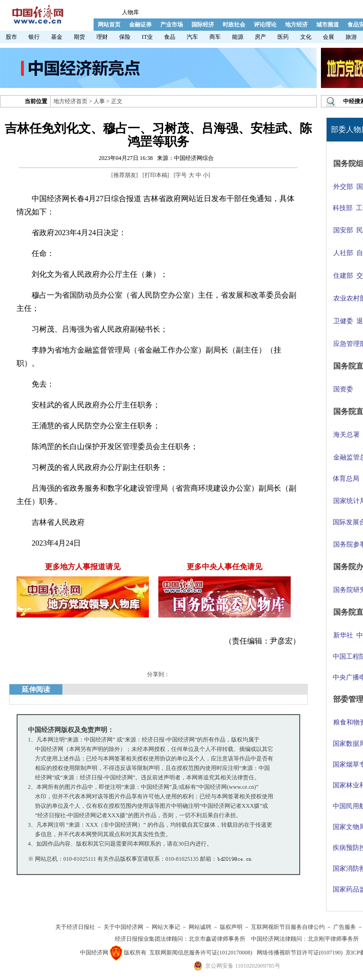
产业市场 (172, 25)
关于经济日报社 (75, 927)
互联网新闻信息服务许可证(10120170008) (201, 953)
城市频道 (328, 25)
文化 (306, 37)
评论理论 (265, 25)
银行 (34, 37)
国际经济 (203, 25)
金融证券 (140, 25)
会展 (328, 37)
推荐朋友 (125, 175)
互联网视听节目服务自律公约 (288, 927)
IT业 (147, 37)
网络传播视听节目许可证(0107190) (300, 953)
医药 (283, 37)
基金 (57, 37)
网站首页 (109, 25)
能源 (238, 37)
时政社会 (234, 25)
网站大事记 (166, 927)
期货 (79, 37)
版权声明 (231, 927)
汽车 (192, 37)
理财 (102, 37)
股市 (11, 37)
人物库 (130, 12)
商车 (215, 37)
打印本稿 (156, 175)
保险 (125, 37)
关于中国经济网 (123, 927)
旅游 (351, 37)
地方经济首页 (70, 101)
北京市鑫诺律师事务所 (217, 939)
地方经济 (296, 25)
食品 (170, 37)
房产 (260, 37)
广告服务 (345, 927)
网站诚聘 (200, 927)
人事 (99, 101)
